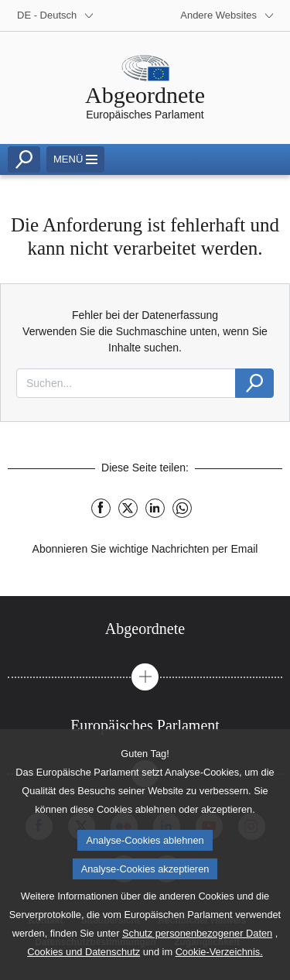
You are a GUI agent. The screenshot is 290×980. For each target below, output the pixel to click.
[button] (145, 677)
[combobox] (126, 383)
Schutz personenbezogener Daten (197, 948)
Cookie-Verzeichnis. (219, 966)
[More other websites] (227, 15)
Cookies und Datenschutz (84, 966)
